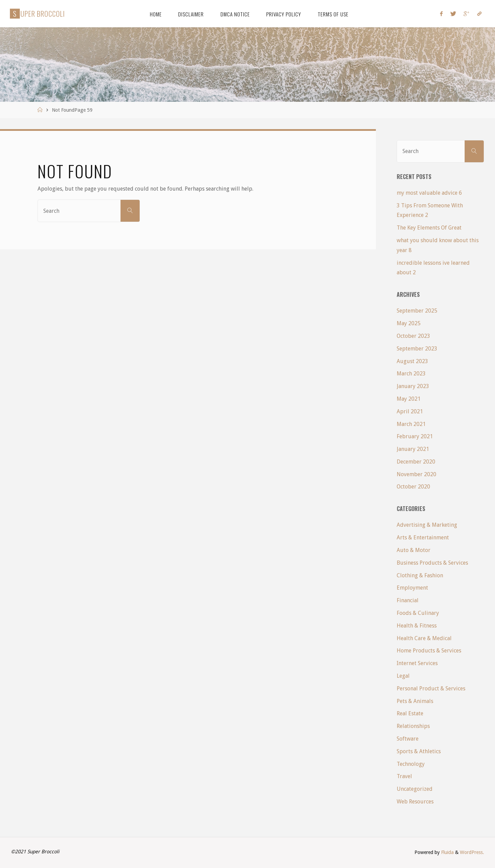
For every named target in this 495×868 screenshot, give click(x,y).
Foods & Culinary (418, 613)
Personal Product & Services (431, 688)
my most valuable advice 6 (429, 193)
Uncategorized (415, 789)
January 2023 (413, 386)
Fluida (447, 852)
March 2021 (411, 424)
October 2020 (413, 487)
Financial (408, 600)
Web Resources (415, 802)
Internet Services (417, 663)
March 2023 (411, 374)
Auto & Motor (414, 550)
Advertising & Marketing (427, 525)
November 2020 (416, 474)
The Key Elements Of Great (429, 228)
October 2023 (413, 336)
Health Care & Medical (424, 638)
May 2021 (409, 399)
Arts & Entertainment (423, 538)
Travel (404, 776)
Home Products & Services (429, 651)
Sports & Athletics (419, 751)
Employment (412, 588)
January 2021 (413, 449)
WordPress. (472, 852)
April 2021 (410, 411)
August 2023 (412, 361)
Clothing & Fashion (420, 575)
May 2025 (409, 323)
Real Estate (410, 713)
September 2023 (417, 349)
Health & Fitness (417, 626)
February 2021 (415, 436)
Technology (411, 764)
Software (408, 739)
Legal (403, 676)
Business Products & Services (432, 563)
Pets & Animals (415, 701)
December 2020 (416, 462)
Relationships (413, 726)
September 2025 (417, 311)
